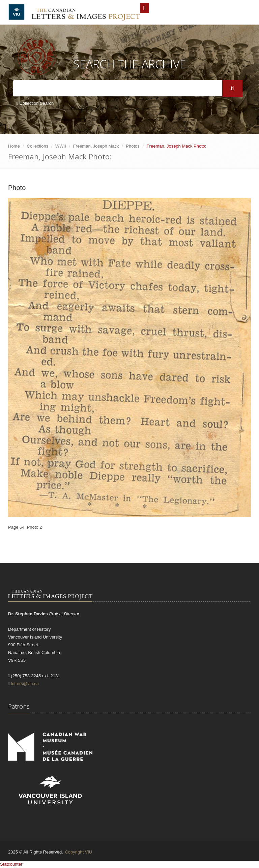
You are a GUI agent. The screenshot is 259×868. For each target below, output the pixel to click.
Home (14, 146)
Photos (133, 146)
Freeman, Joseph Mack (96, 146)
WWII (61, 146)
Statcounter (11, 864)
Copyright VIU (78, 852)
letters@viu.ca (25, 684)
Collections (38, 146)
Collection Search (35, 103)
